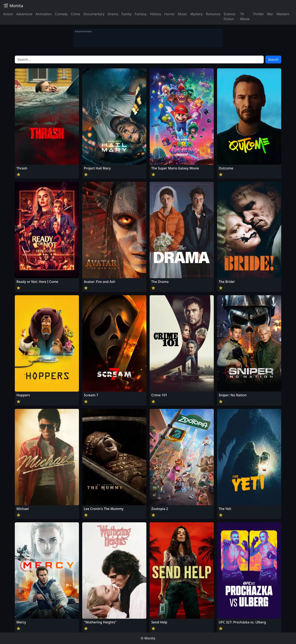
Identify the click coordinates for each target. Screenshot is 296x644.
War (270, 14)
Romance (213, 14)
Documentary (94, 14)
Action (8, 14)
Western (283, 14)
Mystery (197, 14)
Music (183, 14)
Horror (169, 14)
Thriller (258, 14)
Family (127, 14)
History (155, 14)
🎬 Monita (13, 6)
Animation (44, 14)
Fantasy (141, 14)
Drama (113, 14)
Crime (76, 14)
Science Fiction (229, 16)
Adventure (24, 14)
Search (273, 59)
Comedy (61, 14)
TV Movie (245, 16)
